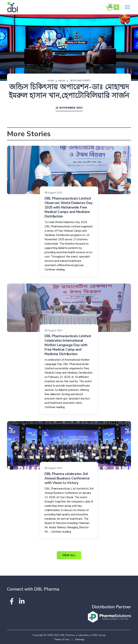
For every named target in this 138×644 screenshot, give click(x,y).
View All (69, 555)
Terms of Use (62, 639)
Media (62, 81)
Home (51, 81)
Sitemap (80, 639)
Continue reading (55, 270)
